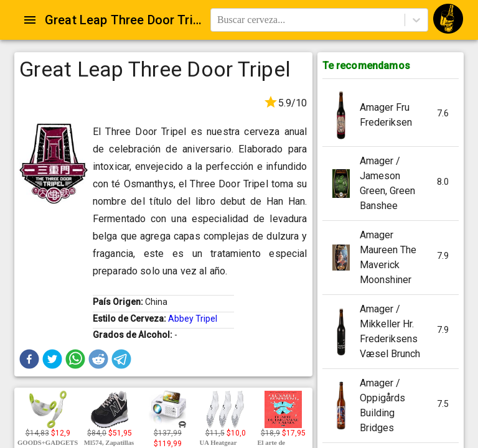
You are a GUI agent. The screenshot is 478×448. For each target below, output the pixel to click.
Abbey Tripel (193, 319)
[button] (29, 359)
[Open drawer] (30, 20)
